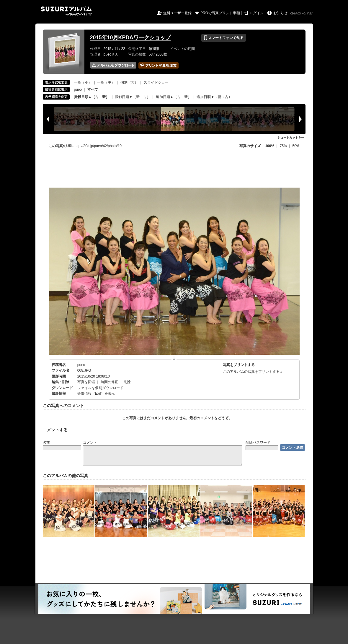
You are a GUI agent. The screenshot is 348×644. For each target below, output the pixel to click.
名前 (46, 443)
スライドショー (156, 82)
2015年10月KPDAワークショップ (130, 38)
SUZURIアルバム (66, 11)
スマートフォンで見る (224, 38)
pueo (78, 90)
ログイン (256, 13)
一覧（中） (106, 82)
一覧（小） (83, 82)
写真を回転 (86, 382)
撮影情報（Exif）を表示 (96, 393)
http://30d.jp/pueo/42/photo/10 (98, 146)
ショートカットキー (291, 138)
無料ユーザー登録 (177, 13)
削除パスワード (258, 443)
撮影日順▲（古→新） (92, 97)
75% (284, 146)
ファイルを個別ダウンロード (100, 388)
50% (296, 146)
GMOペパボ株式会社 (302, 14)
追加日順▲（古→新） (174, 97)
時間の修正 (110, 382)
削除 (127, 382)
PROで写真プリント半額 (220, 13)
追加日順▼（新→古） (214, 97)
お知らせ (280, 13)
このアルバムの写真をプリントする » (253, 372)
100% (270, 146)
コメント (90, 443)
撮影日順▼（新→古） (133, 97)
